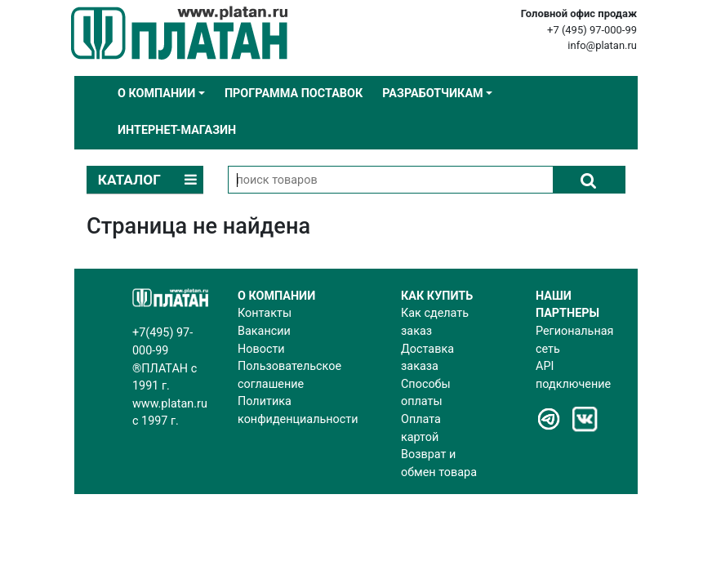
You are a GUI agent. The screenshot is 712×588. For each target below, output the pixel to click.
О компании (156, 94)
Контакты (265, 313)
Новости (261, 349)
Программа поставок (294, 94)
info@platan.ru (602, 45)
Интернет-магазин (177, 130)
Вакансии (264, 331)
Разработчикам (432, 94)
